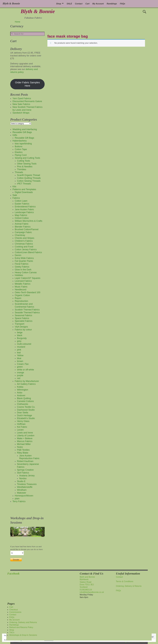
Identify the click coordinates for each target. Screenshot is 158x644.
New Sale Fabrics (21, 104)
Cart (87, 4)
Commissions (15, 612)
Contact (79, 4)
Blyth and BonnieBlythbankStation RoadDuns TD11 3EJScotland (87, 582)
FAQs (122, 4)
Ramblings (112, 4)
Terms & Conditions (125, 581)
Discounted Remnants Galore (27, 101)
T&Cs (12, 632)
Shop (59, 4)
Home (18, 22)
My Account (98, 4)
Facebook (13, 574)
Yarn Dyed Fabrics (22, 98)
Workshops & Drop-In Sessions (23, 635)
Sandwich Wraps (21, 113)
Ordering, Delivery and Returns (23, 622)
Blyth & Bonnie (38, 11)
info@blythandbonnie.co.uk (92, 592)
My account (14, 620)
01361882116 (86, 590)
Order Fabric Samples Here (27, 84)
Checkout (14, 610)
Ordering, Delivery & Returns (129, 586)
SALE (69, 4)
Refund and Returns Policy (21, 627)
